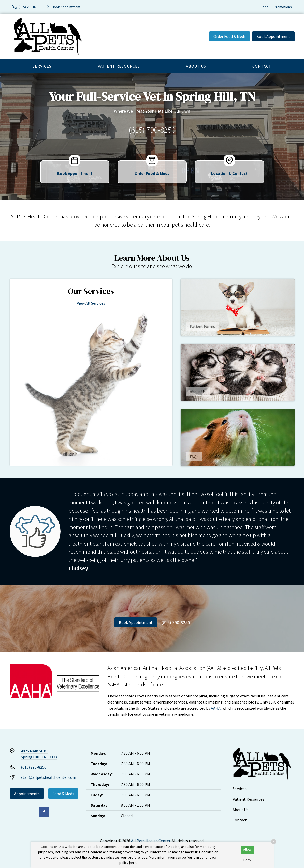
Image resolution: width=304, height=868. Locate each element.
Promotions (283, 7)
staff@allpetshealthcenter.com (48, 777)
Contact (262, 66)
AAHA (216, 708)
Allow (247, 849)
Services (42, 66)
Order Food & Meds (230, 36)
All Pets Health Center (151, 841)
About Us (196, 66)
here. (133, 863)
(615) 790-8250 (152, 130)
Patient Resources (119, 66)
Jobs (265, 7)
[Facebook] (44, 812)
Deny (247, 860)
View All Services (91, 303)
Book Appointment (273, 36)
